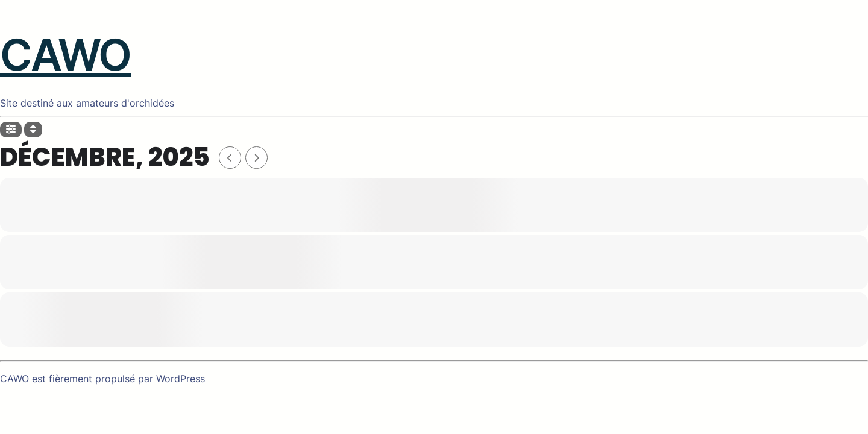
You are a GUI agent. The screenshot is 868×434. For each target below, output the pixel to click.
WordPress (181, 379)
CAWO (65, 55)
